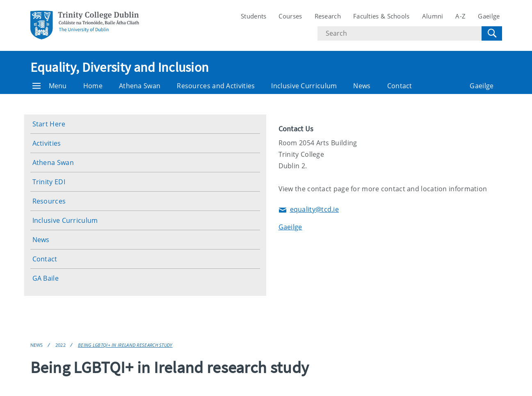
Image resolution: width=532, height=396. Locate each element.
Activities (47, 143)
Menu (50, 86)
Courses (290, 16)
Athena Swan (140, 86)
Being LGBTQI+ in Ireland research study (125, 345)
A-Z (460, 16)
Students (253, 16)
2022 (61, 345)
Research (328, 16)
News (362, 86)
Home (93, 86)
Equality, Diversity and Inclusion (120, 67)
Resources (49, 201)
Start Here (49, 124)
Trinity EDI (49, 182)
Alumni (433, 16)
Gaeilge (489, 16)
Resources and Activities (216, 86)
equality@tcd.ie (309, 210)
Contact (400, 86)
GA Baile (46, 278)
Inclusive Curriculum (304, 86)
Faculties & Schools (381, 16)
